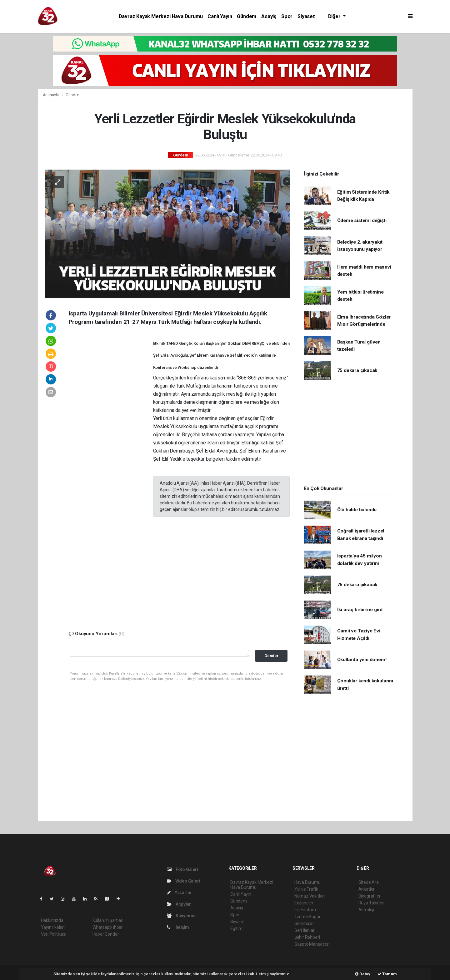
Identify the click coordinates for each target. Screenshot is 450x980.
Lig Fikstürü (305, 910)
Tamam (387, 974)
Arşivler (179, 904)
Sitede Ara (369, 882)
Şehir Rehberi (307, 937)
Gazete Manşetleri (312, 944)
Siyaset (306, 16)
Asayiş (269, 16)
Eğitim (236, 928)
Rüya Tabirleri (371, 903)
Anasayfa (52, 95)
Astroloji (366, 910)
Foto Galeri (182, 869)
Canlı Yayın (220, 16)
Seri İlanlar (305, 930)
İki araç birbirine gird (360, 610)
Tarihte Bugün (308, 917)
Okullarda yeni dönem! (362, 660)
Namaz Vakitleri (310, 896)
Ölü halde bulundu (357, 510)
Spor (287, 16)
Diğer (335, 16)
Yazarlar (179, 893)
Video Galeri (183, 881)
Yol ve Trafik (306, 889)
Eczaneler (304, 903)
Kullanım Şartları (108, 920)
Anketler (367, 889)
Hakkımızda (52, 920)
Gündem (247, 16)
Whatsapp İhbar (108, 927)
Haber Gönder (106, 934)
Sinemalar (304, 923)
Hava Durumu (307, 882)
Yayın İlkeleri (53, 927)
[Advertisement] (111, 431)
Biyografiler (370, 896)
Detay (363, 974)
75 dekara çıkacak (357, 370)
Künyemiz (181, 916)
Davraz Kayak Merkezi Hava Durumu (161, 16)
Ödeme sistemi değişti (362, 220)
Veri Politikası (54, 934)
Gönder (271, 656)
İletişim (178, 927)
